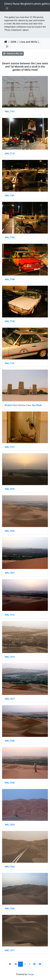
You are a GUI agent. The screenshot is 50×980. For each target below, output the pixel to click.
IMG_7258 (10, 783)
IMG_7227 (10, 699)
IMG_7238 (10, 741)
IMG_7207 (10, 573)
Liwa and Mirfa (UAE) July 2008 (31, 42)
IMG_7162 (10, 112)
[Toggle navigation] (7, 8)
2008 (13, 42)
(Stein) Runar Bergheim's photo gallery (27, 4)
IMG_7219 (10, 657)
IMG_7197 (10, 447)
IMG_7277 (10, 950)
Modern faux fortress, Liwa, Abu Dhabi (23, 405)
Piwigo (31, 974)
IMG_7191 (10, 363)
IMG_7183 (10, 237)
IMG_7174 (10, 154)
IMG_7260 (10, 825)
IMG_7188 (10, 279)
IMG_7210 (10, 615)
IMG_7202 (10, 489)
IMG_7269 (10, 909)
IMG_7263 (10, 867)
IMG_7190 (10, 321)
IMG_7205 (10, 531)
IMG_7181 (10, 196)
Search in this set (13, 54)
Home (6, 42)
